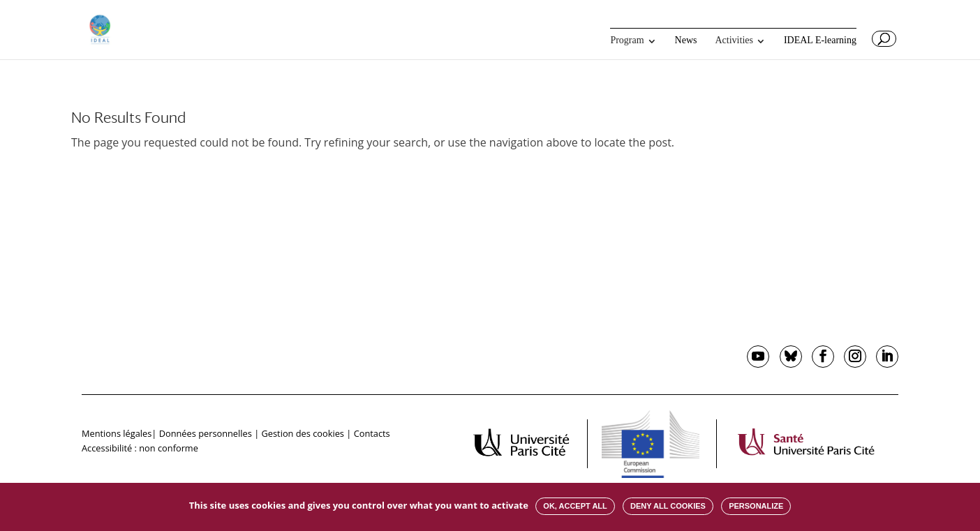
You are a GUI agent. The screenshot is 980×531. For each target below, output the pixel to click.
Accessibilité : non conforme (140, 448)
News (686, 40)
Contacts (372, 433)
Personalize (756, 506)
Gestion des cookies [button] (303, 433)
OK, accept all (575, 506)
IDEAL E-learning (820, 40)
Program (627, 40)
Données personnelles (206, 433)
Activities (734, 40)
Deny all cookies (668, 506)
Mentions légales (117, 433)
